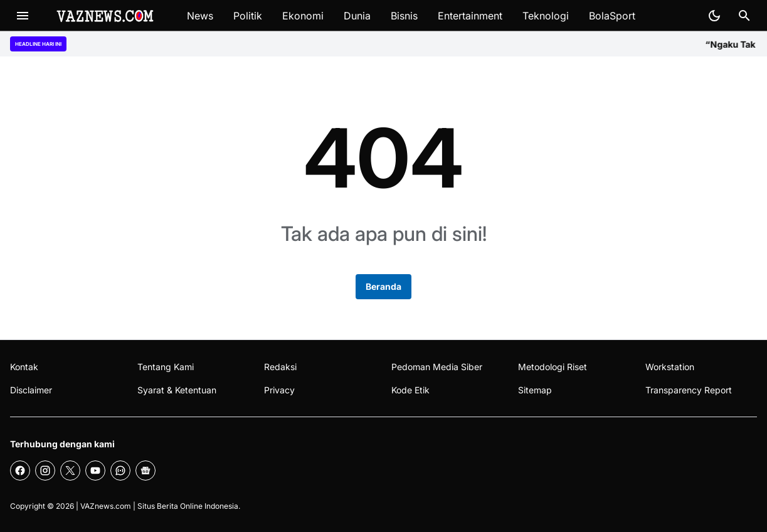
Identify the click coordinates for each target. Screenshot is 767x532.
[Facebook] (20, 471)
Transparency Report (689, 390)
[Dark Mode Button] (714, 16)
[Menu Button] (23, 16)
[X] (70, 471)
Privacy (279, 390)
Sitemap (535, 390)
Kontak (24, 367)
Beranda (383, 286)
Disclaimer (31, 390)
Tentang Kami (166, 367)
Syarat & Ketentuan (177, 390)
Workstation (670, 367)
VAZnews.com (106, 506)
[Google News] (145, 471)
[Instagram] (45, 471)
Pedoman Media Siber (437, 367)
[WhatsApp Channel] (120, 471)
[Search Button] (744, 16)
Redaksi (280, 367)
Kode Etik (410, 390)
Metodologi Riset (553, 367)
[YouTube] (95, 471)
